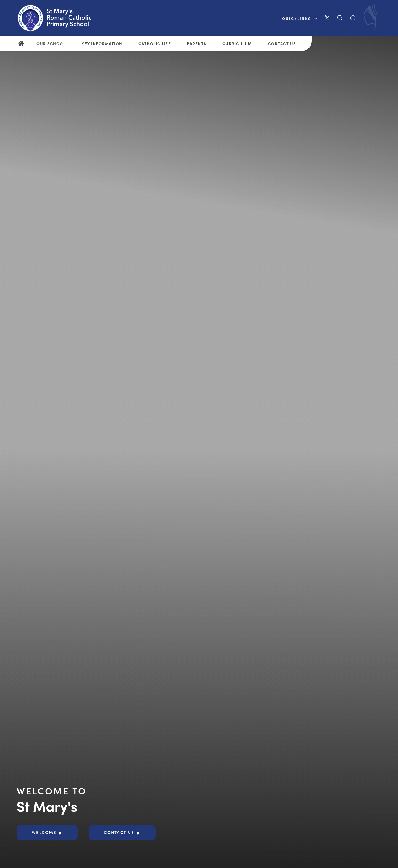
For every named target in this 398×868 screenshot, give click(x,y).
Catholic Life (155, 43)
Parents (197, 43)
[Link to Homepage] (59, 18)
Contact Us (282, 43)
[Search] (340, 18)
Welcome (44, 832)
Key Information (102, 43)
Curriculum (237, 43)
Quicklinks (299, 18)
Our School (51, 43)
